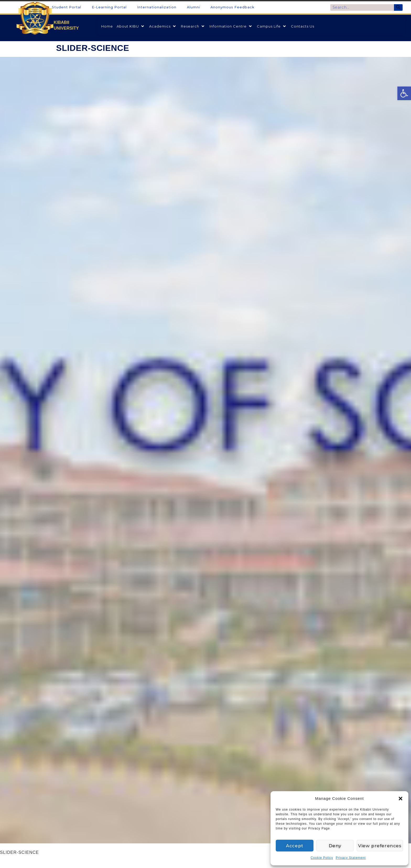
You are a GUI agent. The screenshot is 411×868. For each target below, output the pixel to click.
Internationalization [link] (157, 7)
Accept (295, 846)
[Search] (398, 7)
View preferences (381, 846)
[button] (401, 799)
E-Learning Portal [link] (109, 7)
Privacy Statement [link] (351, 858)
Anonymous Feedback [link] (232, 7)
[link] (404, 93)
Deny (337, 846)
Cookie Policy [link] (322, 858)
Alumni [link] (193, 7)
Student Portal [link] (67, 7)
